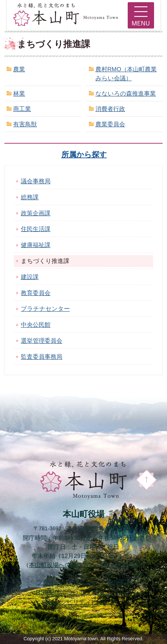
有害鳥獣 (25, 124)
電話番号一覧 (120, 565)
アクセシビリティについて (79, 602)
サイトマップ (112, 592)
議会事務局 (36, 181)
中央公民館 (36, 325)
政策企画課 (36, 213)
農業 (19, 69)
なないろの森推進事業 (126, 93)
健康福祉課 (36, 245)
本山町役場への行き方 (59, 565)
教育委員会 (36, 293)
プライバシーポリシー (67, 582)
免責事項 (119, 582)
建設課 (30, 277)
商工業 (22, 109)
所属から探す (84, 154)
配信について (61, 592)
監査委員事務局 (42, 357)
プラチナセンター (45, 309)
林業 (19, 93)
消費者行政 (110, 109)
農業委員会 (110, 124)
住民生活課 (36, 229)
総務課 (30, 197)
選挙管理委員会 (42, 341)
